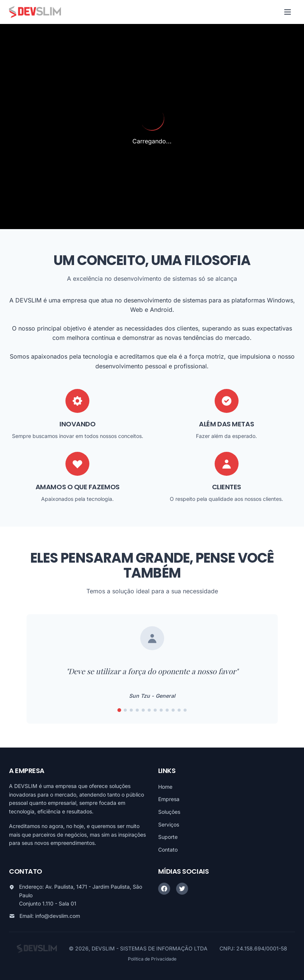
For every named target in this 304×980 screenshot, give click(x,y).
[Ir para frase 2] (125, 710)
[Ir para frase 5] (143, 710)
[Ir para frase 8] (161, 710)
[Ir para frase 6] (149, 710)
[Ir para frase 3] (131, 710)
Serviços (169, 824)
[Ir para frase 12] (185, 710)
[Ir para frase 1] (119, 710)
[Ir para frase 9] (167, 710)
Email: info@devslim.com (50, 916)
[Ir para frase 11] (179, 710)
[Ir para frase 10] (173, 710)
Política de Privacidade (152, 959)
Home (165, 787)
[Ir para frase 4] (137, 710)
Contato (168, 850)
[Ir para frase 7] (155, 710)
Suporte (168, 837)
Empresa (169, 799)
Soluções (169, 812)
